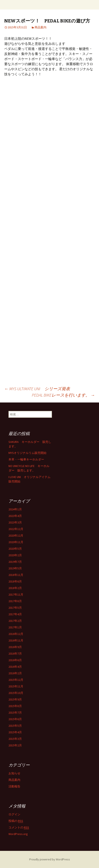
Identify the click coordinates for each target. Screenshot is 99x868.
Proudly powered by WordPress (50, 859)
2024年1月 (15, 509)
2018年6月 (15, 581)
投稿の (16, 821)
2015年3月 (15, 739)
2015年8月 (15, 706)
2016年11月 (16, 640)
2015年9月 (15, 699)
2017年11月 (16, 595)
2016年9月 (15, 647)
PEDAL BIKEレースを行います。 (63, 395)
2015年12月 (16, 680)
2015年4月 (15, 732)
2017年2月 (15, 621)
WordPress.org (18, 834)
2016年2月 (15, 673)
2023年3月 (15, 522)
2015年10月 (16, 693)
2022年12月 (16, 529)
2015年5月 (15, 726)
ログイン (14, 814)
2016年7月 (15, 654)
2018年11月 (16, 575)
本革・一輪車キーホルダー (26, 459)
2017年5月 (15, 608)
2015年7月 (15, 713)
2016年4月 (15, 667)
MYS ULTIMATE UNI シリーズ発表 (37, 389)
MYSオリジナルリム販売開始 (27, 453)
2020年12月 (16, 536)
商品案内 (40, 27)
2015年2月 (15, 745)
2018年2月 (15, 588)
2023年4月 (15, 516)
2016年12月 (16, 634)
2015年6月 (15, 719)
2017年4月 (15, 614)
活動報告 (14, 786)
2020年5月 (15, 549)
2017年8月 (15, 601)
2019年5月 (15, 568)
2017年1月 (15, 627)
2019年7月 (15, 562)
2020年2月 (15, 555)
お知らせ (14, 773)
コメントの (19, 827)
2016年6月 (15, 660)
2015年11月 (16, 686)
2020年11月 (16, 542)
